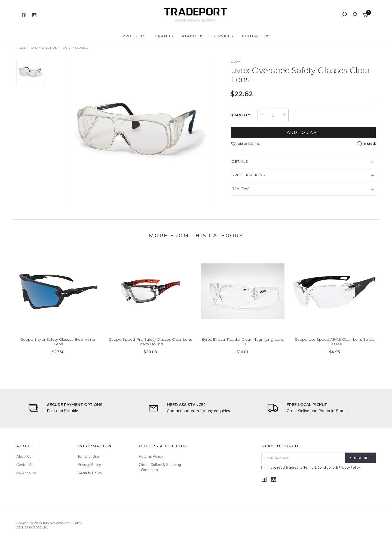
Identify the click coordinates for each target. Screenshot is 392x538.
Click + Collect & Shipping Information (160, 467)
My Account (26, 473)
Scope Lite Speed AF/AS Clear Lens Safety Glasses (335, 346)
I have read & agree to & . (311, 467)
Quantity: (241, 115)
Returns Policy (151, 456)
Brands (164, 36)
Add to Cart (303, 132)
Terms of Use (88, 456)
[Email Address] (303, 458)
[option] (137, 132)
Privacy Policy (89, 465)
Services (223, 36)
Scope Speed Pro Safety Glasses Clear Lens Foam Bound (150, 346)
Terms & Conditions (319, 467)
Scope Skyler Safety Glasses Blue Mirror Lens (58, 346)
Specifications (249, 175)
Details (240, 161)
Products (134, 36)
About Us (193, 36)
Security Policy (90, 473)
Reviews (241, 189)
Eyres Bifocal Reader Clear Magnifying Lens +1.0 (243, 346)
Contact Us (256, 36)
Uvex (236, 62)
